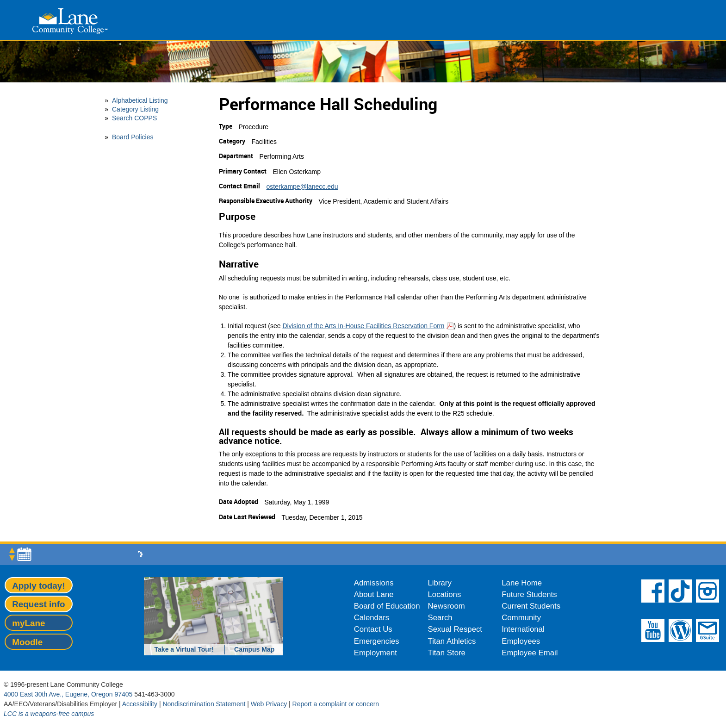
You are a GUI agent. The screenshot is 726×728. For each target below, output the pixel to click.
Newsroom (447, 606)
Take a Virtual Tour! (184, 649)
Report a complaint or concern (336, 704)
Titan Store (447, 653)
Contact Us (373, 629)
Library (440, 583)
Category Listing (135, 109)
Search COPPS (134, 118)
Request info (38, 604)
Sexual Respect (455, 629)
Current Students (531, 606)
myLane (28, 623)
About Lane (374, 594)
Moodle (27, 642)
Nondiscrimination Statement (204, 704)
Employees (521, 641)
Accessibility (140, 704)
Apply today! (38, 586)
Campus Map (254, 649)
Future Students (529, 594)
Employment (375, 653)
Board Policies (133, 137)
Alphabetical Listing (140, 100)
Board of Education (387, 606)
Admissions (374, 583)
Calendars (372, 618)
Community (521, 618)
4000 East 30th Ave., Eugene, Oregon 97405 (68, 694)
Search (440, 618)
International (523, 629)
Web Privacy (269, 704)
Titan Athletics (452, 641)
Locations (445, 594)
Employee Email (530, 653)
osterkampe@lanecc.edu (302, 187)
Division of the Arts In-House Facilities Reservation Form (363, 326)
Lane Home (522, 583)
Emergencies (377, 641)
